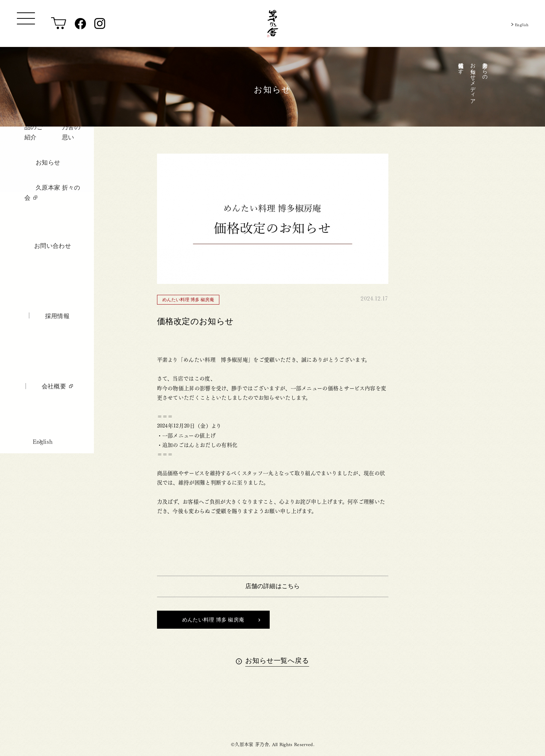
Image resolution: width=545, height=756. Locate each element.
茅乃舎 (272, 712)
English (519, 23)
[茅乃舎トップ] (273, 23)
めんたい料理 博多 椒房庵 (221, 620)
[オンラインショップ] (59, 24)
